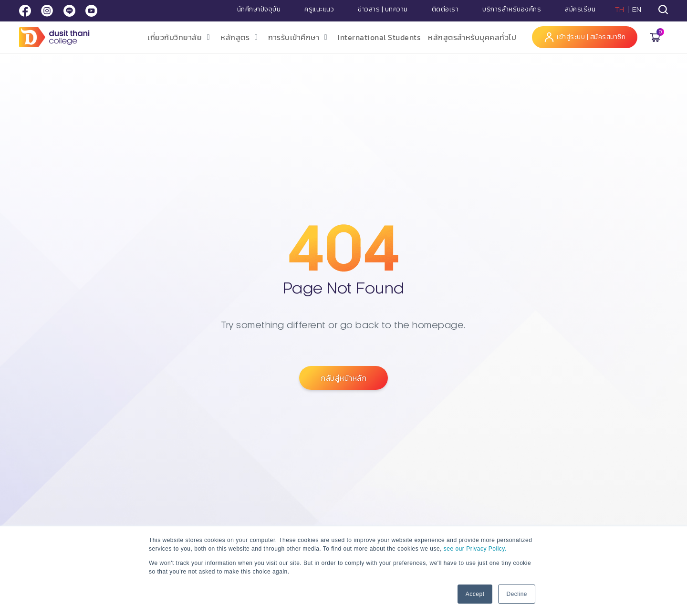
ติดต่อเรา (445, 10)
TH (620, 10)
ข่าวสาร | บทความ (383, 10)
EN (637, 10)
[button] (180, 37)
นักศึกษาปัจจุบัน (259, 10)
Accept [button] (475, 594)
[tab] (663, 10)
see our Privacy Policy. (475, 549)
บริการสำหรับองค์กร (512, 10)
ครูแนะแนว (319, 10)
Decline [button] (517, 594)
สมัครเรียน (580, 10)
